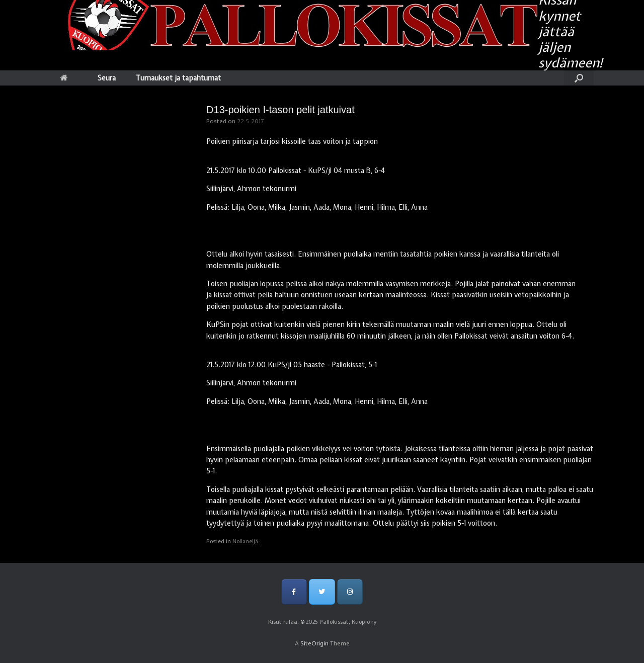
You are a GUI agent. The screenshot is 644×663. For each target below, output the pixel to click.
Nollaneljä (245, 541)
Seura (107, 78)
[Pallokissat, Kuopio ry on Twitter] (322, 592)
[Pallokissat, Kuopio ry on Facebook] (294, 592)
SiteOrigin (314, 643)
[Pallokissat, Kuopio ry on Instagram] (350, 592)
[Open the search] (579, 78)
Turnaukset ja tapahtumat (178, 78)
